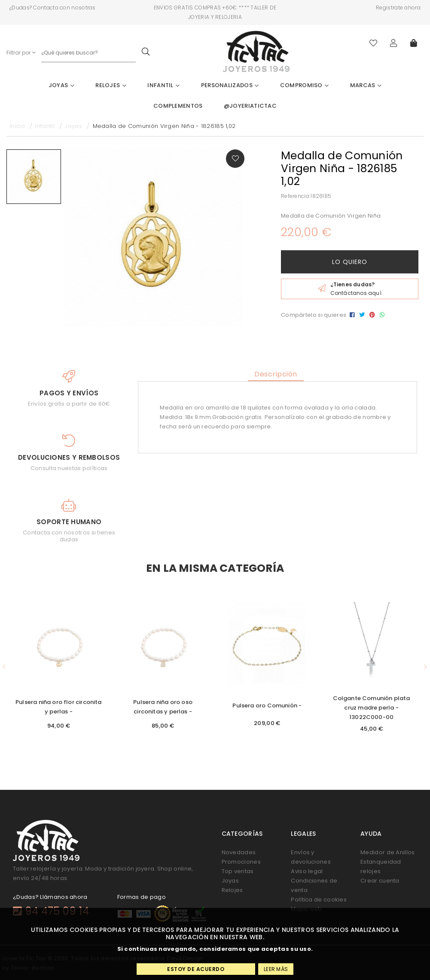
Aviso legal (307, 871)
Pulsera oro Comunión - (267, 705)
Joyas (61, 85)
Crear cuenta (380, 881)
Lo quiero (350, 262)
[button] (4, 667)
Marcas (366, 85)
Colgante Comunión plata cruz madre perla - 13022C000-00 (372, 708)
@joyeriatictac (250, 106)
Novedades (239, 852)
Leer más (276, 969)
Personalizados (230, 85)
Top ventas (238, 871)
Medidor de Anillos (387, 852)
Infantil (163, 85)
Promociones (241, 862)
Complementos (178, 106)
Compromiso (305, 85)
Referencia (295, 196)
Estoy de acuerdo (196, 969)
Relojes (111, 85)
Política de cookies (319, 900)
